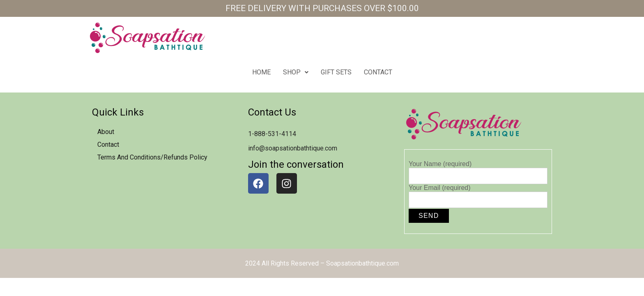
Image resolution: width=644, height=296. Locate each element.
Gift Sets (336, 72)
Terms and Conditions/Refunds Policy (152, 157)
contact (378, 72)
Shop (296, 72)
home (261, 72)
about (106, 132)
